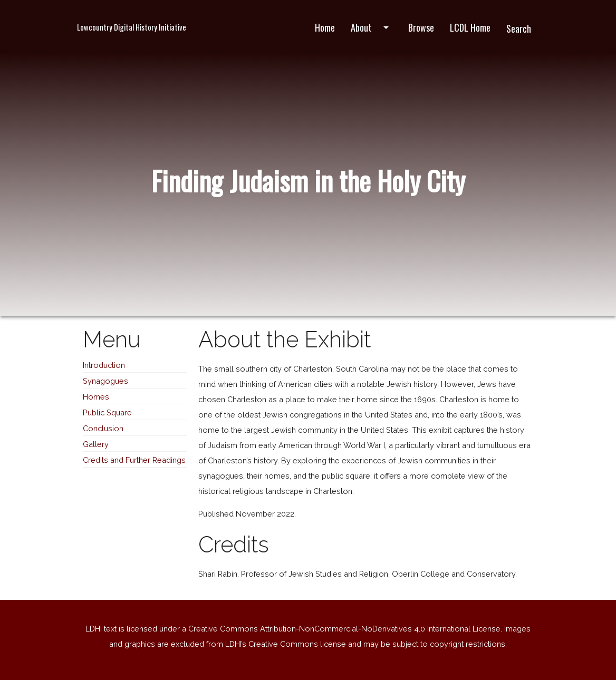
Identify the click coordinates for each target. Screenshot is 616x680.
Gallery (96, 444)
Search (519, 28)
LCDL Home (470, 27)
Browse (421, 27)
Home (325, 27)
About (372, 27)
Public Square (107, 412)
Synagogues (105, 381)
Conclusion (103, 428)
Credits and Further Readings (134, 460)
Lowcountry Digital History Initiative (132, 27)
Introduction (104, 365)
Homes (96, 397)
